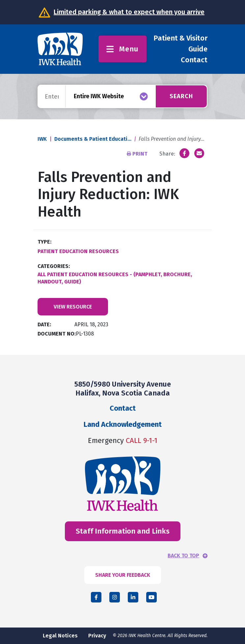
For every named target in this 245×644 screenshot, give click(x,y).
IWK (42, 139)
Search (181, 96)
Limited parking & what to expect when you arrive (129, 12)
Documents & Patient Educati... (93, 139)
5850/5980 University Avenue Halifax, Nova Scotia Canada (123, 388)
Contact (194, 60)
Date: (44, 324)
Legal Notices (60, 636)
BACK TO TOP (183, 556)
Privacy (97, 636)
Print (138, 154)
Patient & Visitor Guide (180, 44)
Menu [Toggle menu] (122, 49)
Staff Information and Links (123, 531)
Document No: (57, 334)
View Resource (73, 307)
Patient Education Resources (78, 251)
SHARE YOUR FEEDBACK (123, 575)
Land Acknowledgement (123, 424)
